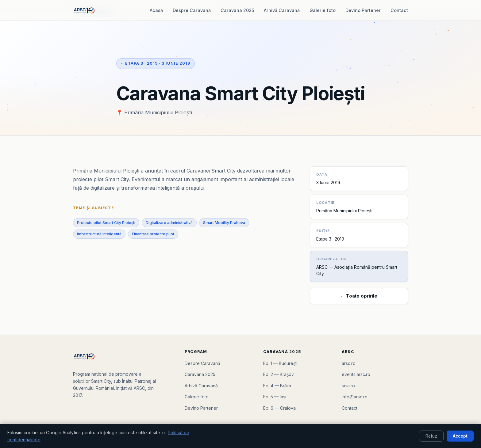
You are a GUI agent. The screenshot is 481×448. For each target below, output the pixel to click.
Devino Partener (363, 10)
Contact (399, 10)
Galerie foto (323, 10)
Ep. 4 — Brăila (277, 386)
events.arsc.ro (356, 374)
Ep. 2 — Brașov (279, 374)
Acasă (156, 10)
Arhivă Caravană (282, 10)
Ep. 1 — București (280, 363)
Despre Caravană (192, 10)
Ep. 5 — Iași (275, 397)
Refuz (431, 436)
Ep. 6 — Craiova (279, 408)
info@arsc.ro (355, 397)
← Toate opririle (359, 296)
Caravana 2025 (237, 10)
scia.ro (348, 386)
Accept (460, 436)
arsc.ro (349, 363)
